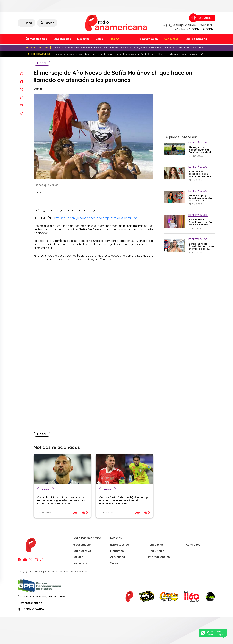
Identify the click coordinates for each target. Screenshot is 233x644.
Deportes (83, 39)
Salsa (100, 39)
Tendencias (156, 545)
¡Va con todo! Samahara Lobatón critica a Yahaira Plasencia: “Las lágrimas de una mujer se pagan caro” (202, 222)
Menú (26, 23)
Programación (148, 39)
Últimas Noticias (36, 39)
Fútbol (42, 63)
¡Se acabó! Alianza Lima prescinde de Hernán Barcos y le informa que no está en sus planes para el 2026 (62, 500)
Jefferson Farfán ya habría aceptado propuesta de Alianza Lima (95, 218)
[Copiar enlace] (22, 114)
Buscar (47, 23)
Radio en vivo (82, 551)
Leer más (80, 512)
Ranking (78, 557)
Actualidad (118, 557)
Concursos (171, 39)
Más (113, 39)
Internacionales (159, 557)
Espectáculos (62, 39)
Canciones (193, 545)
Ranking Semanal (196, 39)
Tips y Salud (156, 551)
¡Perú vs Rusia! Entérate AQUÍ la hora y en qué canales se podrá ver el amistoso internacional (123, 500)
